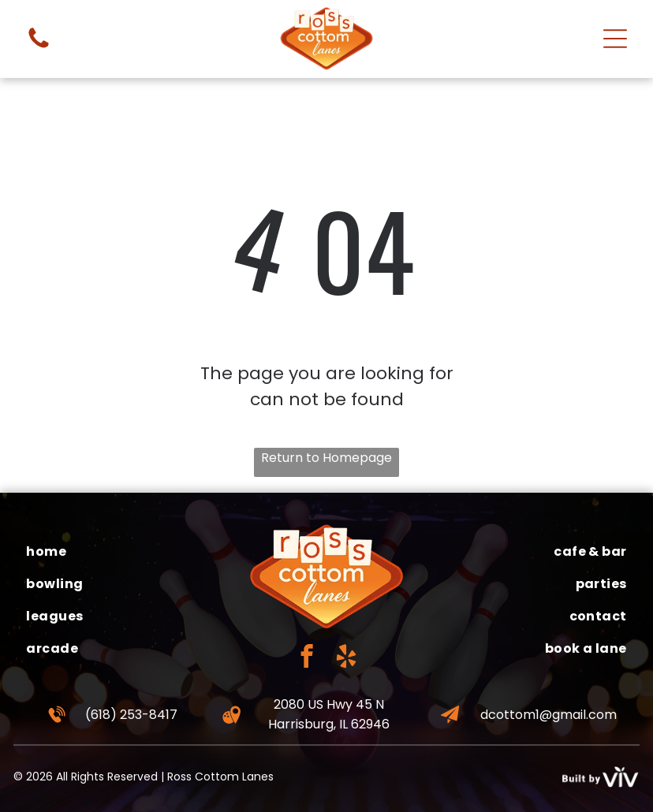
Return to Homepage (326, 458)
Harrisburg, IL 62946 (329, 724)
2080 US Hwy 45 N (329, 704)
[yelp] (347, 658)
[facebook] (307, 658)
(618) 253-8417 (131, 715)
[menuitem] (124, 551)
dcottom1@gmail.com (549, 715)
